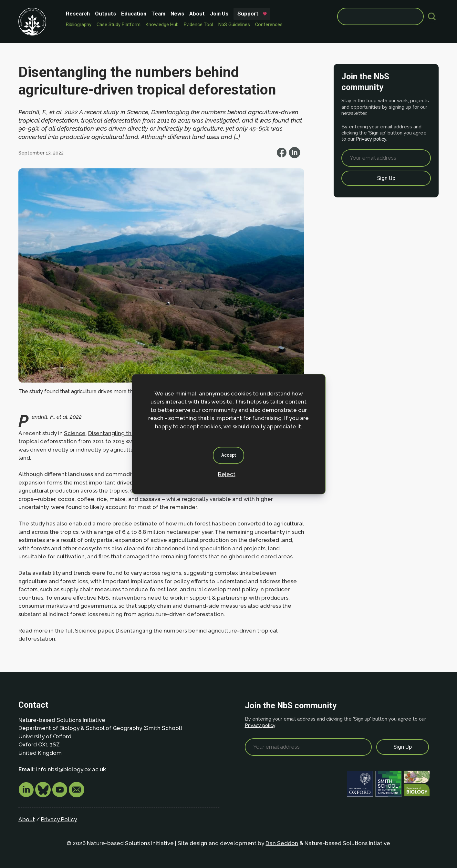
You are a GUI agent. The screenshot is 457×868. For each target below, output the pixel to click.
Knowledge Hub (162, 25)
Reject (227, 474)
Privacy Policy (59, 819)
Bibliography (79, 25)
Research (78, 14)
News (177, 14)
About (197, 14)
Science (75, 433)
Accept (228, 455)
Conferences (269, 25)
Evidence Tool (198, 25)
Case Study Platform (119, 25)
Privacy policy (371, 139)
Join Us (219, 14)
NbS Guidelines (234, 25)
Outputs (105, 14)
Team (158, 14)
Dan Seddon (282, 843)
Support (248, 14)
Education (134, 14)
